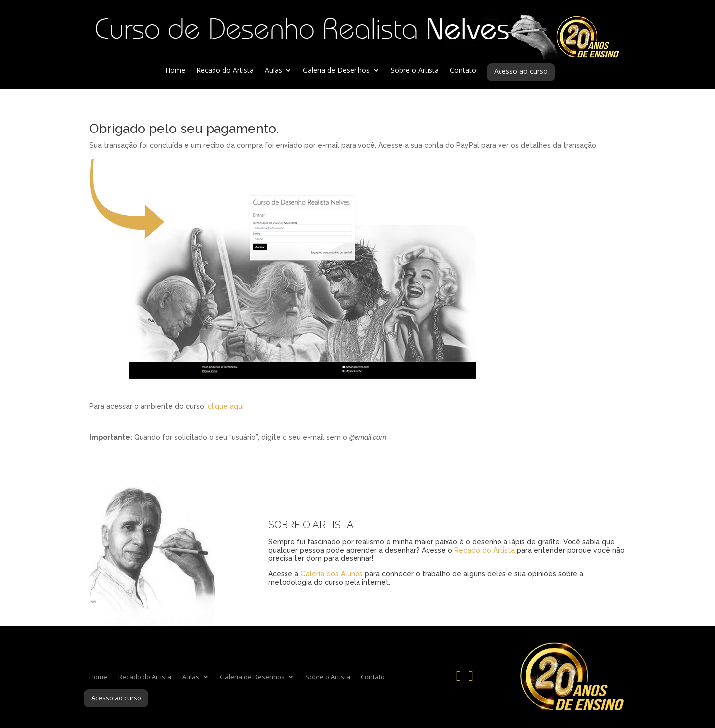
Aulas (273, 71)
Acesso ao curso (521, 72)
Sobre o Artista (415, 71)
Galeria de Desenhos (336, 71)
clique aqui (226, 406)
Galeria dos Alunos (332, 574)
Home (175, 71)
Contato (463, 71)
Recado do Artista (225, 71)
